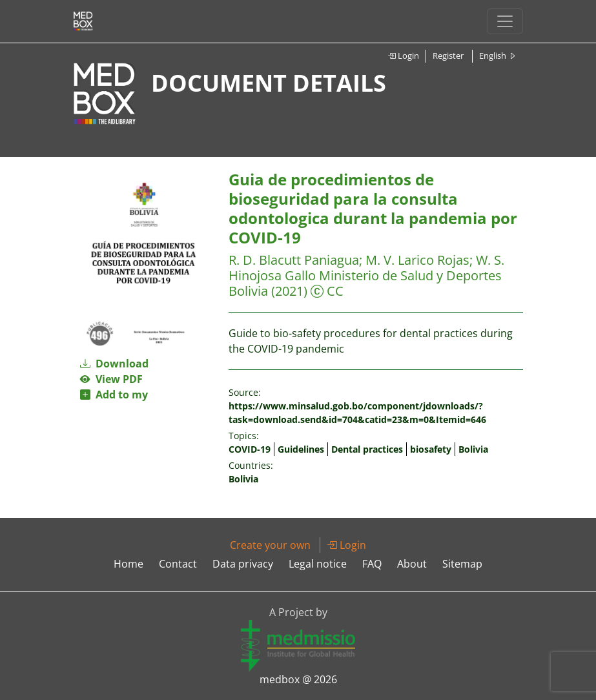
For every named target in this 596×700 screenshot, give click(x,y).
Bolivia (473, 449)
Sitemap (462, 564)
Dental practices (367, 449)
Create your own (270, 545)
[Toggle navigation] (505, 21)
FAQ (372, 564)
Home (128, 564)
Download (114, 364)
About (412, 564)
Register (448, 56)
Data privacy (243, 564)
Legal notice (318, 564)
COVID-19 (250, 449)
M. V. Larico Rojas (417, 260)
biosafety (431, 449)
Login (403, 56)
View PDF (111, 379)
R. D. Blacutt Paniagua (294, 260)
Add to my (114, 395)
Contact (178, 564)
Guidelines (301, 449)
